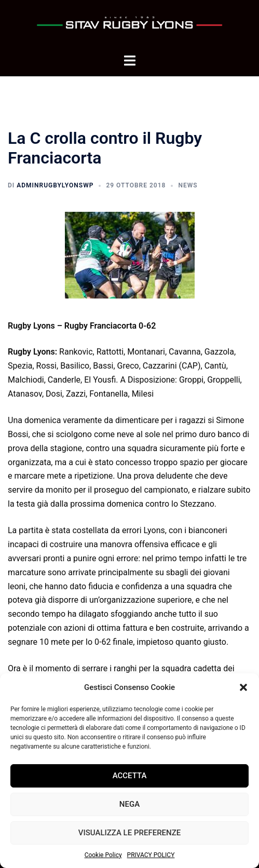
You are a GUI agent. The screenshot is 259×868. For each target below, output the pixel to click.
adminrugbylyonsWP (55, 185)
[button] (243, 687)
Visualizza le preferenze (129, 833)
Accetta (130, 776)
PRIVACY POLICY (151, 855)
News (188, 185)
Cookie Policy (103, 855)
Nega (129, 804)
